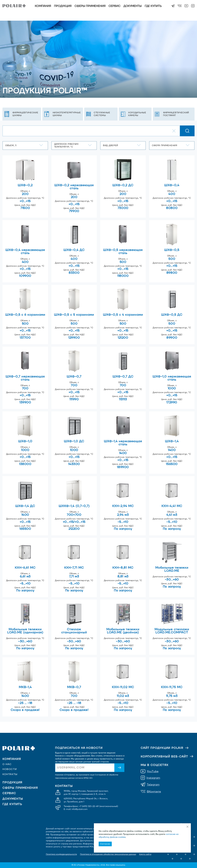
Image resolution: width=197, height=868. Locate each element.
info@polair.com (80, 809)
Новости (10, 769)
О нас (7, 764)
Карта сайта (145, 854)
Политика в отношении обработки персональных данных (108, 854)
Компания (43, 6)
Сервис (114, 6)
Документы (133, 6)
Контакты (10, 774)
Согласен (105, 844)
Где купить (153, 6)
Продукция (63, 6)
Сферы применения (90, 6)
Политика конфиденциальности (61, 854)
